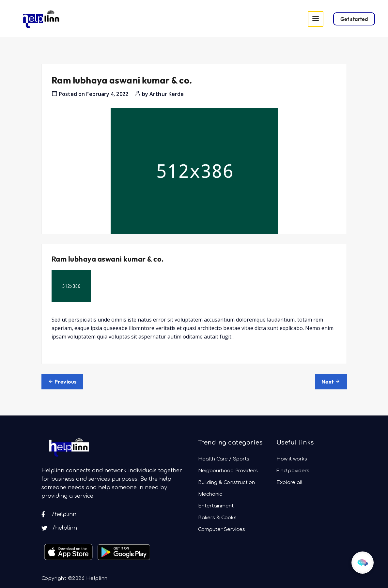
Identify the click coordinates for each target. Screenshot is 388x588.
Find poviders (293, 471)
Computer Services (222, 529)
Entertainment (216, 506)
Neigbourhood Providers (228, 471)
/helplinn (59, 514)
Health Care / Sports (224, 459)
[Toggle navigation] (316, 19)
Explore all (290, 482)
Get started (354, 19)
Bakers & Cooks (217, 518)
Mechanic (210, 494)
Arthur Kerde (167, 94)
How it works (292, 459)
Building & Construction (227, 482)
